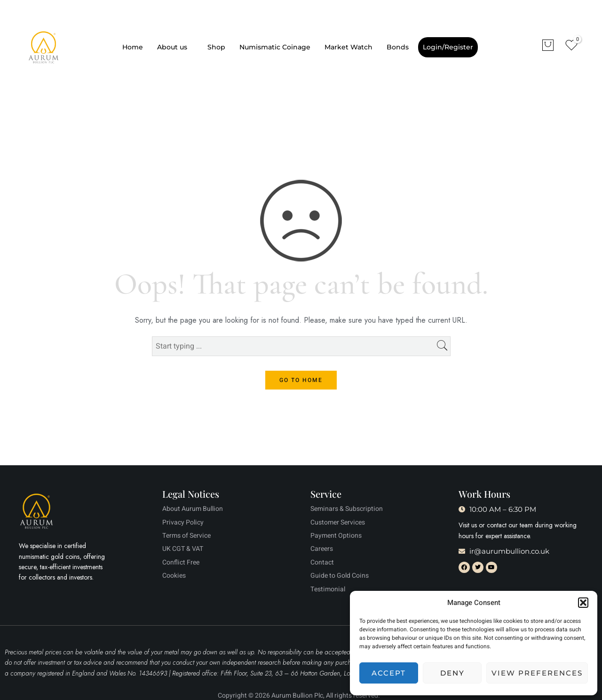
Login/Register (448, 47)
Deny (452, 673)
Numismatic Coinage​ (275, 47)
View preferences (537, 673)
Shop (216, 47)
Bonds (398, 47)
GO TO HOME (301, 380)
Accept (389, 673)
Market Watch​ (349, 47)
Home (133, 47)
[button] (583, 603)
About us (172, 47)
